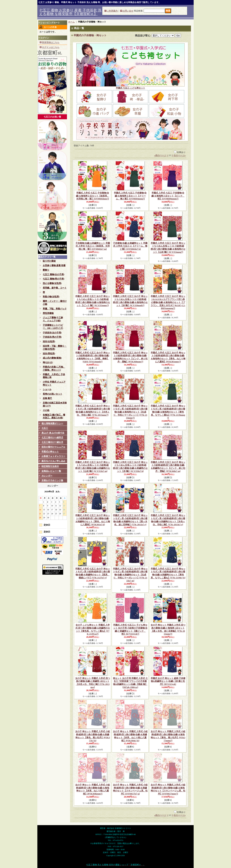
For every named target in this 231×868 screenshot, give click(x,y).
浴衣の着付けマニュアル (53, 447)
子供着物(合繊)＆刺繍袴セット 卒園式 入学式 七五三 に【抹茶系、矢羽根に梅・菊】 (93, 246)
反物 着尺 (47, 398)
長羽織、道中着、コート (55, 288)
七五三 (45, 428)
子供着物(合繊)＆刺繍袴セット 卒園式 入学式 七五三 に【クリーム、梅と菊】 (130, 246)
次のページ (180, 155)
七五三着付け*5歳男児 (52, 438)
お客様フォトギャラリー (53, 456)
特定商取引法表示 (50, 466)
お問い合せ (128, 11)
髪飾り (46, 270)
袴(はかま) (48, 362)
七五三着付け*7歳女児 (52, 442)
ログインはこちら (51, 47)
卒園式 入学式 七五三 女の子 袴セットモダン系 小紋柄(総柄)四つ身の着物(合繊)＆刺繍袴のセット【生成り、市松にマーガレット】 (130, 575)
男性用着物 (48, 313)
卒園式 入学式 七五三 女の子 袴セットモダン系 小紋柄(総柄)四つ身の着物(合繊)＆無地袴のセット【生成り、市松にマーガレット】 (130, 412)
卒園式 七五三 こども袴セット (130, 88)
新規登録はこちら (51, 42)
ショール (47, 389)
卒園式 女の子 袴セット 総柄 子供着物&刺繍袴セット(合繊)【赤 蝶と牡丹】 (168, 681)
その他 (46, 410)
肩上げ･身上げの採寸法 (53, 433)
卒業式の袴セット (50, 452)
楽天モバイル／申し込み (53, 461)
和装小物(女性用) (51, 297)
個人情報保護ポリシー (52, 423)
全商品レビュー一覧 (51, 471)
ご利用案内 (112, 11)
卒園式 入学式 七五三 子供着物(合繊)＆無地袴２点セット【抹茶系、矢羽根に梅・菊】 (93, 196)
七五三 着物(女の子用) (54, 274)
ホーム (71, 22)
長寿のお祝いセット (53, 394)
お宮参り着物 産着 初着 (54, 265)
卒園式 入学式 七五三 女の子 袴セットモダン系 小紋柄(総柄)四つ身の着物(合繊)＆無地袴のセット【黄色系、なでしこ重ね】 (168, 412)
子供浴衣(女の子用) (52, 333)
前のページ (160, 155)
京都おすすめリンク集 (52, 480)
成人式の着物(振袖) (52, 358)
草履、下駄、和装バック (55, 309)
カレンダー (47, 476)
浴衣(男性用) (49, 354)
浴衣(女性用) (49, 341)
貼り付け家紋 (49, 261)
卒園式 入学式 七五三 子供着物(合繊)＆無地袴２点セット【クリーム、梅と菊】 (130, 196)
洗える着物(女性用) (52, 283)
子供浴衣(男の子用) (52, 337)
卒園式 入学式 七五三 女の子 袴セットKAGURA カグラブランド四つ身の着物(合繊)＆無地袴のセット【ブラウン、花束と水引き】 (168, 302)
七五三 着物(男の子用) (54, 279)
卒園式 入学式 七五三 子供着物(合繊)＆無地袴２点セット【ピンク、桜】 (168, 196)
